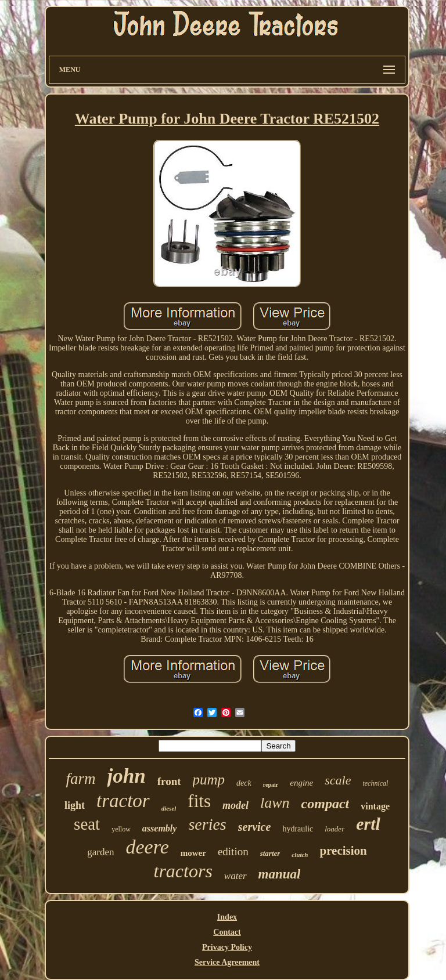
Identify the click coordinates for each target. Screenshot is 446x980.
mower (193, 853)
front (169, 781)
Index (227, 917)
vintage (375, 806)
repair (271, 785)
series (207, 824)
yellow (121, 829)
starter (270, 853)
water (235, 876)
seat (87, 824)
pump (209, 780)
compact (325, 804)
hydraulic (298, 829)
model (235, 805)
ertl (368, 824)
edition (233, 851)
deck (244, 783)
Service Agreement (227, 962)
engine (301, 783)
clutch (300, 855)
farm (81, 779)
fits (199, 801)
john (127, 776)
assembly (160, 828)
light (75, 805)
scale (338, 780)
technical (375, 783)
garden (100, 852)
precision (343, 851)
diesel (169, 808)
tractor (123, 801)
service (255, 827)
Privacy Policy (227, 947)
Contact (227, 932)
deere (147, 847)
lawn (275, 803)
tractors (183, 871)
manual (280, 874)
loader (334, 829)
